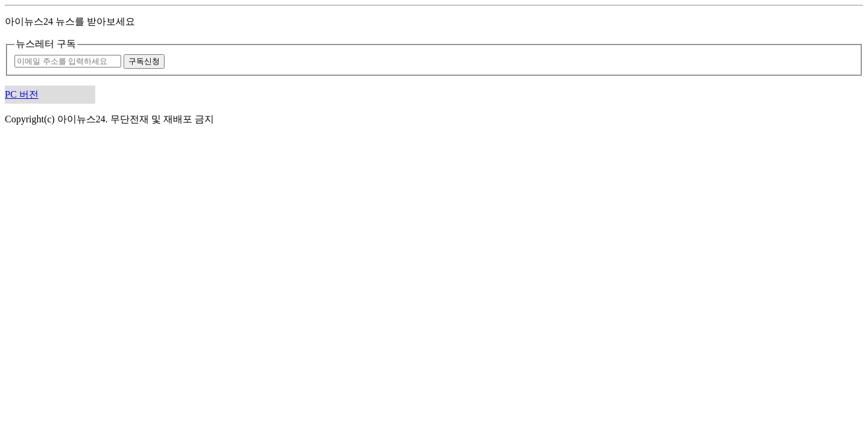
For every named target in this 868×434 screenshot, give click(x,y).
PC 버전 (22, 94)
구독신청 (144, 61)
